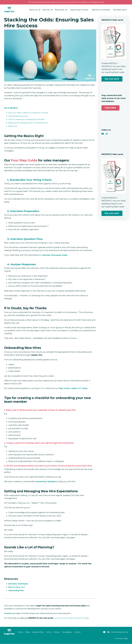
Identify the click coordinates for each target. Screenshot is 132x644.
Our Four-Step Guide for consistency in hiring (29, 113)
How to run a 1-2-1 (17, 587)
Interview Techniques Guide (55, 255)
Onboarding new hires (19, 116)
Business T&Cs (38, 632)
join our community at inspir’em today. (73, 618)
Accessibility (67, 632)
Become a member (101, 10)
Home (21, 632)
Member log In (120, 10)
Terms (49, 632)
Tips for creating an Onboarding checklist (28, 120)
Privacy (57, 632)
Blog (28, 632)
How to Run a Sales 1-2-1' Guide (74, 388)
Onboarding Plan (17, 591)
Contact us (9, 613)
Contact (77, 632)
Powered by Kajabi (121, 639)
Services (48, 10)
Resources (61, 10)
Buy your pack (112, 79)
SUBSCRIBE (110, 108)
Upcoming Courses (79, 10)
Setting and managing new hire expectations (29, 123)
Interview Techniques (19, 584)
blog (47, 320)
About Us (35, 10)
